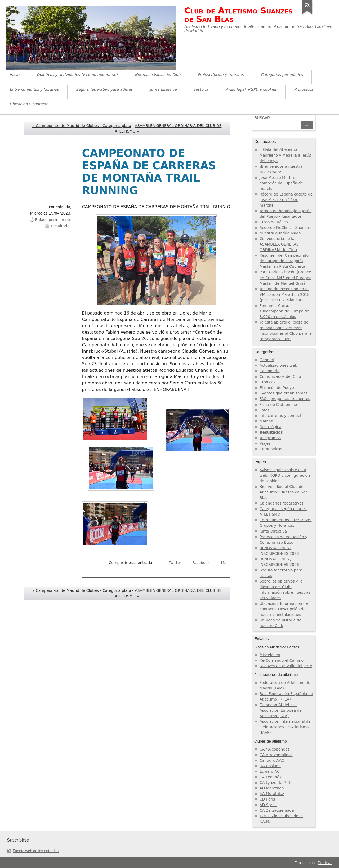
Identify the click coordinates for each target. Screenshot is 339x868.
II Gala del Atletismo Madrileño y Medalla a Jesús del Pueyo (285, 155)
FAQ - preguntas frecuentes (285, 399)
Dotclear (325, 863)
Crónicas (267, 382)
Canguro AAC (272, 760)
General (267, 360)
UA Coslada (270, 766)
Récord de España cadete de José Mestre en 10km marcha (286, 200)
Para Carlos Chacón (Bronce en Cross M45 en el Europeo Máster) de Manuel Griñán (286, 278)
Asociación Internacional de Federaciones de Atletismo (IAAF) (285, 727)
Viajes (265, 443)
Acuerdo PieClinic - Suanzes (285, 228)
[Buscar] (278, 125)
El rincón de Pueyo (277, 388)
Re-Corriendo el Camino (282, 660)
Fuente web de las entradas (36, 851)
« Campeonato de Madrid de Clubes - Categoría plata (82, 126)
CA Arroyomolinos (276, 755)
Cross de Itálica (274, 222)
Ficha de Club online (278, 405)
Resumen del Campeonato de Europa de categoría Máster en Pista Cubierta (284, 261)
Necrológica (270, 427)
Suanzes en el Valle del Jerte (286, 666)
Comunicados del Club (280, 376)
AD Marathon (272, 788)
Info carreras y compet (281, 416)
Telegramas (270, 438)
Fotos (265, 410)
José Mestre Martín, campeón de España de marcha (281, 183)
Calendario (270, 371)
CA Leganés (270, 777)
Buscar (262, 118)
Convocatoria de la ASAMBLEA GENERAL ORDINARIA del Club (279, 244)
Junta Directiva (273, 531)
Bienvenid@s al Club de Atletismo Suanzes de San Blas (284, 492)
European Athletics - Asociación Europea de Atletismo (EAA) (281, 710)
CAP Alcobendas (275, 749)
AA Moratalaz (272, 794)
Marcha (266, 421)
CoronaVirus (271, 449)
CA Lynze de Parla (276, 783)
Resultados (61, 226)
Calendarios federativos (282, 503)
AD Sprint (268, 805)
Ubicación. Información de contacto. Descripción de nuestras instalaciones (284, 609)
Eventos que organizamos (284, 393)
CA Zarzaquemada (277, 810)
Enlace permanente (53, 220)
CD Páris (267, 799)
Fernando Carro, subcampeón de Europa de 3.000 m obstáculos (284, 311)
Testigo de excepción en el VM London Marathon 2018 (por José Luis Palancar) (285, 294)
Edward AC (270, 771)
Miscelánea (270, 655)
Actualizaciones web (278, 365)
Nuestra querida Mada (280, 233)
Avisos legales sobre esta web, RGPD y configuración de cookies (285, 475)
